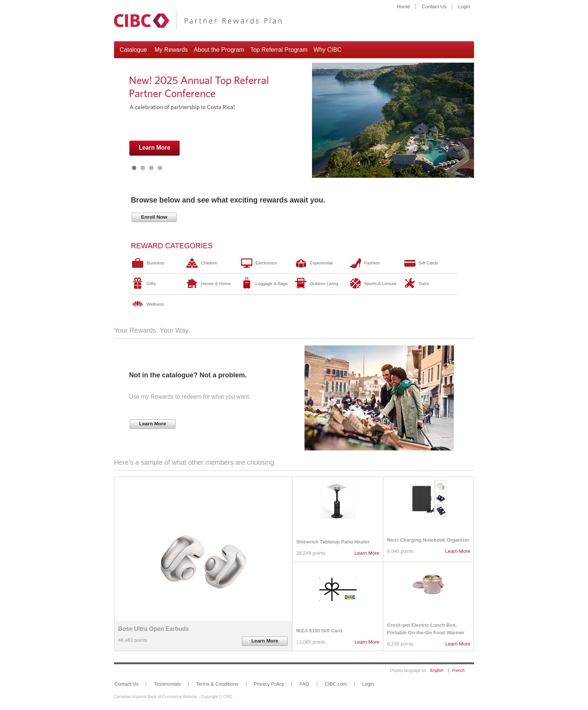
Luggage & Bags (271, 283)
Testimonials (167, 684)
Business (155, 263)
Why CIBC (328, 50)
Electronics (266, 263)
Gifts (151, 283)
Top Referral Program (279, 50)
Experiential (321, 263)
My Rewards (171, 50)
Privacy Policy (269, 684)
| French (454, 670)
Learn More (367, 553)
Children (209, 263)
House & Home (216, 283)
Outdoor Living (324, 283)
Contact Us (434, 7)
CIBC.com (336, 684)
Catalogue (133, 50)
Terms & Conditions (217, 684)
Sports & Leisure (380, 283)
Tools (424, 283)
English (437, 670)
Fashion (372, 263)
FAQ (304, 684)
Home (403, 7)
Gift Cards (428, 263)
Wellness (155, 304)
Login (464, 7)
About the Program (219, 50)
